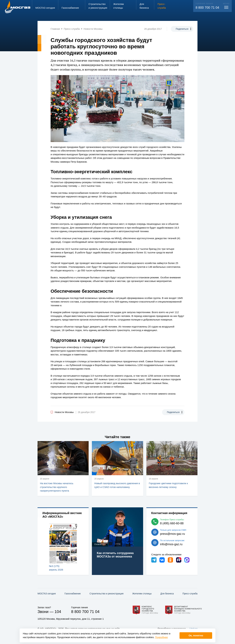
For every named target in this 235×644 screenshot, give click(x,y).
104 (58, 612)
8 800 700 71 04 (207, 8)
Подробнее (161, 637)
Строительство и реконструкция (107, 594)
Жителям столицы (142, 594)
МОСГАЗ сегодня (47, 594)
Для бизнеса (167, 594)
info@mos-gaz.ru (171, 544)
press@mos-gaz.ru (172, 534)
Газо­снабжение (73, 594)
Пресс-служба (190, 594)
